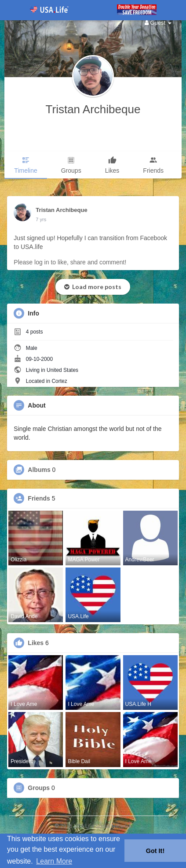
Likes (36, 643)
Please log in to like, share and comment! (70, 262)
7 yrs (41, 219)
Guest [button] (158, 23)
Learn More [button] (54, 861)
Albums (39, 470)
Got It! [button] (155, 851)
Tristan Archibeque (93, 109)
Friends (39, 498)
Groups (39, 788)
